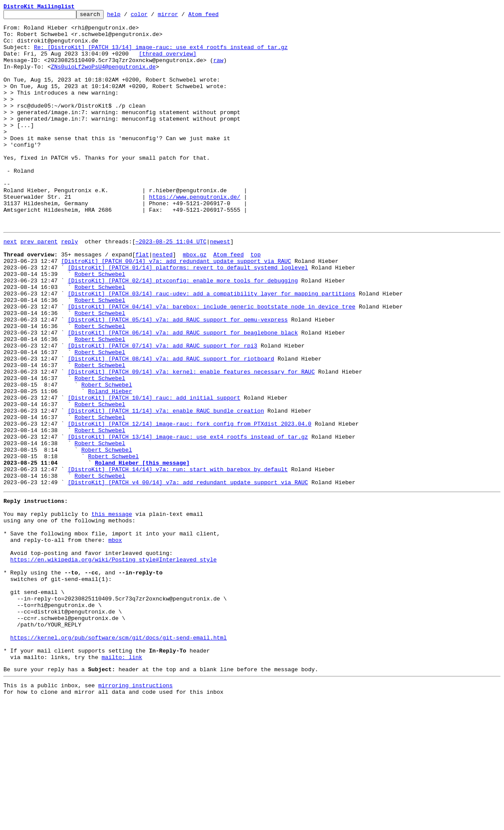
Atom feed (217, 16)
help (127, 16)
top (255, 301)
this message (112, 610)
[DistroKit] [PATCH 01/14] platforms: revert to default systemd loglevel (188, 317)
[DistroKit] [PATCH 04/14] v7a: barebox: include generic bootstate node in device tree (211, 364)
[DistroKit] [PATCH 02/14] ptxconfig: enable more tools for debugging (183, 332)
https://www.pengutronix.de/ (195, 234)
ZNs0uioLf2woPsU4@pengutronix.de (103, 78)
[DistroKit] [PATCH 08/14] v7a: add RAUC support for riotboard (171, 426)
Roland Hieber (110, 465)
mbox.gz (195, 301)
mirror (182, 16)
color (152, 16)
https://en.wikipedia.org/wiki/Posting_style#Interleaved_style (114, 665)
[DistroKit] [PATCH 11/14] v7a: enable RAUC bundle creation (166, 489)
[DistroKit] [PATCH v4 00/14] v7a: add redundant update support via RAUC (188, 574)
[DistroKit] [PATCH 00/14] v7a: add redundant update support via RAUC (176, 309)
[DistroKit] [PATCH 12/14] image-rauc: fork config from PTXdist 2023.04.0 (190, 504)
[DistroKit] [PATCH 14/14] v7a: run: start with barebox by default (178, 559)
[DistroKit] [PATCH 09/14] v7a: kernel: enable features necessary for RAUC (191, 442)
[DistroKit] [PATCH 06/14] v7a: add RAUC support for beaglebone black (183, 395)
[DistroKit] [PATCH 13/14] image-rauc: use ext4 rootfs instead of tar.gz (188, 520)
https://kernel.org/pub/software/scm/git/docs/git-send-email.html (119, 758)
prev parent (39, 285)
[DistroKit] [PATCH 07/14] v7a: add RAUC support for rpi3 (162, 410)
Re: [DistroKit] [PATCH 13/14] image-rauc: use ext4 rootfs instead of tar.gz (161, 55)
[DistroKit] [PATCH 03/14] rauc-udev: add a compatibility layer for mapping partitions (211, 348)
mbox (115, 641)
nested (162, 301)
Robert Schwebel (100, 325)
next (10, 285)
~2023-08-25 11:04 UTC (171, 285)
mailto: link (122, 782)
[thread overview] (168, 62)
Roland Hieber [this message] (142, 551)
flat (142, 301)
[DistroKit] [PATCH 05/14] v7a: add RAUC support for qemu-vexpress (178, 379)
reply (70, 285)
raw (218, 70)
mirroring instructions (135, 813)
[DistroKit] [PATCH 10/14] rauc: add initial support (154, 473)
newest (220, 285)
